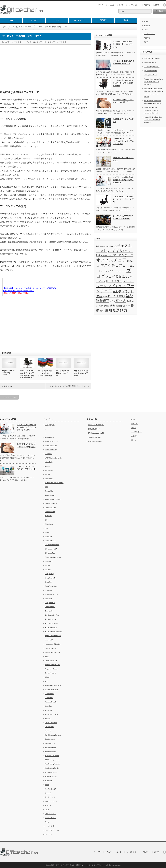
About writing (49, 437)
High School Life (50, 619)
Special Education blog (53, 685)
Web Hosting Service (52, 768)
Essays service (50, 603)
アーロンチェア (36, 42)
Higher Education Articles (53, 632)
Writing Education (51, 776)
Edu (46, 520)
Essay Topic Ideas (51, 586)
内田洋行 (147, 5)
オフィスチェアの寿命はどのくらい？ (63, 373)
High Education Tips (52, 615)
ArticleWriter (49, 470)
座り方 (121, 301)
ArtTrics (47, 474)
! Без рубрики (50, 425)
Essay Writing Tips (51, 594)
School (47, 677)
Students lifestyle (51, 702)
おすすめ (116, 251)
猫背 (117, 306)
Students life (49, 698)
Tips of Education (51, 723)
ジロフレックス (50, 814)
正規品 (100, 306)
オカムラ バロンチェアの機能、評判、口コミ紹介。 (69, 386)
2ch (98, 246)
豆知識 (110, 310)
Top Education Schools (53, 735)
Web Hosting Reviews (52, 764)
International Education (53, 644)
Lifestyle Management (52, 652)
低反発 (105, 297)
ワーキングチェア (111, 286)
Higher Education (51, 627)
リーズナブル (114, 281)
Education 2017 (50, 541)
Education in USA (51, 549)
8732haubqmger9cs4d (151, 67)
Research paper (50, 673)
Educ (46, 528)
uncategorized (50, 743)
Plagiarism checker (51, 669)
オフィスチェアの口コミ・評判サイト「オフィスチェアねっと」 (81, 865)
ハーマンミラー (134, 5)
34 (45, 433)
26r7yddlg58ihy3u (150, 62)
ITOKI (101, 5)
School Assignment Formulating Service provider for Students (151, 110)
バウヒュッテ (121, 271)
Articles (47, 466)
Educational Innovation (53, 557)
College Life (49, 491)
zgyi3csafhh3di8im (150, 71)
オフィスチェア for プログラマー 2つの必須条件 (123, 217)
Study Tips (48, 706)
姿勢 (130, 296)
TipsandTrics (49, 727)
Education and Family (52, 545)
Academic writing (51, 450)
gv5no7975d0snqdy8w (152, 58)
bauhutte (103, 246)
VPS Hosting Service (52, 760)
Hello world (8, 386)
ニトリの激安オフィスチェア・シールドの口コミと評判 (123, 199)
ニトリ (126, 266)
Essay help (49, 582)
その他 (15, 27)
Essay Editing (49, 574)
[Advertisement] (45, 68)
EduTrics (48, 570)
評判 (102, 311)
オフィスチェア (49, 42)
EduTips (47, 565)
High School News (51, 623)
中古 (115, 291)
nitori (111, 246)
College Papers (50, 495)
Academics (49, 454)
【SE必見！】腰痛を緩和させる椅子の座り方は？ (123, 62)
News (47, 656)
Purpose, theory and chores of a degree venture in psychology (153, 82)
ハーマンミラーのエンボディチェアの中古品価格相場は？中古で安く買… (27, 376)
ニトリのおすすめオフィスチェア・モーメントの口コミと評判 (123, 83)
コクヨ (121, 5)
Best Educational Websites (54, 483)
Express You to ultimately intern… (8, 373)
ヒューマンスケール (52, 830)
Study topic (49, 710)
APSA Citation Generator (53, 458)
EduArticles (49, 524)
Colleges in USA (50, 508)
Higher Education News (53, 636)
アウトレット (108, 256)
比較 (106, 306)
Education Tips (50, 553)
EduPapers (49, 561)
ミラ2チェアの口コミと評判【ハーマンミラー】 (26, 468)
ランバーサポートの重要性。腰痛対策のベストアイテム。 (123, 44)
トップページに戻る (9, 397)
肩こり (127, 306)
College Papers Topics (52, 499)
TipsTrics (48, 731)
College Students (51, 503)
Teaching (48, 718)
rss (164, 5)
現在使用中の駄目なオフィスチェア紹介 (81, 373)
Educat (47, 532)
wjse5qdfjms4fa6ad (150, 75)
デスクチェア (111, 265)
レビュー (128, 281)
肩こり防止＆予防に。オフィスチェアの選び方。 (123, 101)
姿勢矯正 (103, 301)
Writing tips (49, 780)
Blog (46, 487)
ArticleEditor (49, 462)
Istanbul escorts (50, 648)
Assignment (49, 479)
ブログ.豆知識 (115, 277)
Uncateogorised (50, 747)
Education (48, 537)
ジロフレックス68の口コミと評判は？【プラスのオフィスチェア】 (123, 180)
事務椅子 (124, 291)
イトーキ (48, 793)
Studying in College (51, 714)
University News (50, 751)
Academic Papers (51, 446)
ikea (108, 246)
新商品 (130, 301)
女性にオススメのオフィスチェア (123, 159)
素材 (121, 306)
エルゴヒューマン (51, 801)
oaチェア (121, 246)
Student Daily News (52, 689)
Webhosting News (51, 772)
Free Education (50, 607)
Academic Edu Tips (51, 441)
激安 (112, 306)
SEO (46, 681)
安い (112, 301)
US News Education (52, 756)
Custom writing (50, 512)
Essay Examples (50, 578)
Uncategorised (50, 739)
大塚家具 (121, 296)
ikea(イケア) (49, 640)
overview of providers (52, 665)
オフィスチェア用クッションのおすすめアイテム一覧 (45, 373)
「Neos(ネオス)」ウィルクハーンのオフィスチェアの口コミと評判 (123, 141)
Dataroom (48, 516)
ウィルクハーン (50, 797)
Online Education (51, 661)
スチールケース (50, 818)
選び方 (157, 5)
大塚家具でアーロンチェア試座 (123, 120)
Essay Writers (50, 590)
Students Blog (50, 694)
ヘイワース (49, 834)
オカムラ (111, 5)
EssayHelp (48, 599)
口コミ (112, 296)
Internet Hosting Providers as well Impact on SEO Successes (153, 120)
